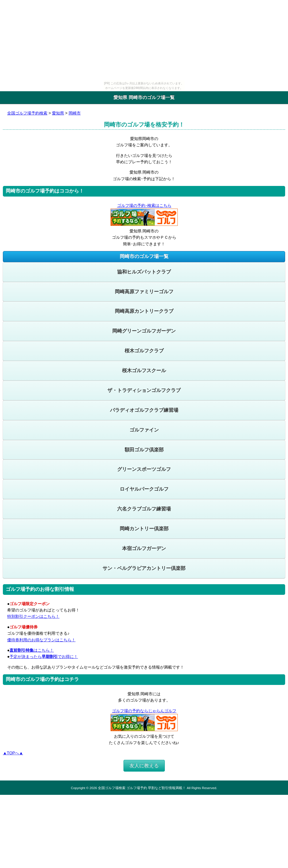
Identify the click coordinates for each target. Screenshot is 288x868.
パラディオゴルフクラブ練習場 (144, 410)
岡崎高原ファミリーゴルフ (144, 292)
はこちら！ (32, 650)
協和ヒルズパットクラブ (144, 272)
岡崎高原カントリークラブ (144, 311)
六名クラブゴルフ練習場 (144, 509)
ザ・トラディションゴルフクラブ (144, 390)
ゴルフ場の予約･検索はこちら (144, 205)
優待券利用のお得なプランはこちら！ (41, 640)
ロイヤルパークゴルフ (144, 489)
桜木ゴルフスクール (144, 371)
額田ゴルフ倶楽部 (144, 450)
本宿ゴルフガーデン (144, 548)
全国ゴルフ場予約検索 (27, 113)
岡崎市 (75, 113)
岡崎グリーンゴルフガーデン (144, 331)
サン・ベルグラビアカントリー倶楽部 (144, 568)
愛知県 (58, 113)
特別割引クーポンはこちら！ (33, 616)
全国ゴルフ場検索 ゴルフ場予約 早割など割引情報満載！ (142, 788)
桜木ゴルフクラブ (144, 351)
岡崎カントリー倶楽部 (144, 529)
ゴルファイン (144, 430)
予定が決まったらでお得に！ (44, 657)
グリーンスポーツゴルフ (144, 469)
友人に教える (144, 766)
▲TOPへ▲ (13, 753)
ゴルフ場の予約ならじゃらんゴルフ (144, 711)
